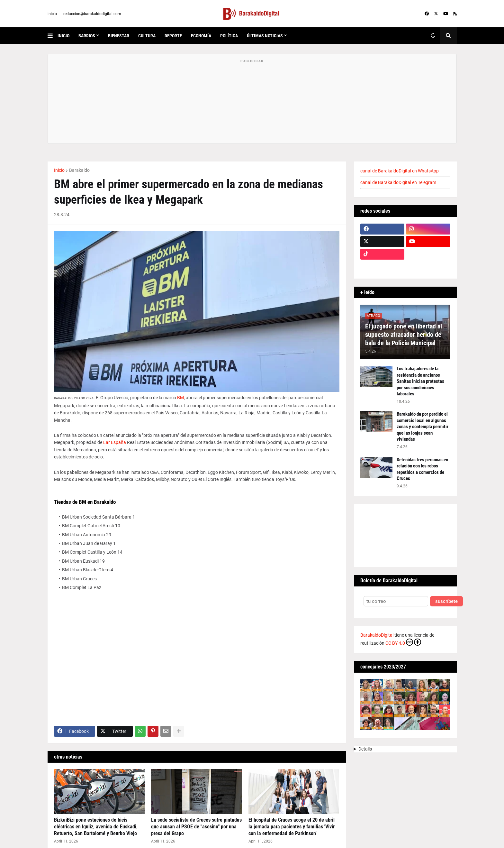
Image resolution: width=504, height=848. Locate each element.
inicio (52, 14)
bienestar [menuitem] (119, 36)
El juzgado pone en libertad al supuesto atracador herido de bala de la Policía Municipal (404, 335)
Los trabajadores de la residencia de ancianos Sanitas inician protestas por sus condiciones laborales (420, 381)
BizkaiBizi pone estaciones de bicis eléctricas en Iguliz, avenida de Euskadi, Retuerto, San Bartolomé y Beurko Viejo (96, 827)
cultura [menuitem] (147, 36)
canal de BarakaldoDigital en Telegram (398, 182)
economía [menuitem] (201, 36)
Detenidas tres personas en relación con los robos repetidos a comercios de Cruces (422, 469)
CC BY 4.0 (403, 642)
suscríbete (446, 601)
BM (180, 398)
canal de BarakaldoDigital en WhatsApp (400, 171)
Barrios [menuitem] (87, 36)
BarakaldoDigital (377, 635)
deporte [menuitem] (173, 36)
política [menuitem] (229, 36)
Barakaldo (79, 170)
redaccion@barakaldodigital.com (92, 14)
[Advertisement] (197, 659)
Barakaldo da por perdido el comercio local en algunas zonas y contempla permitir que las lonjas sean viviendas (423, 427)
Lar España (115, 442)
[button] (53, 36)
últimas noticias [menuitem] (265, 36)
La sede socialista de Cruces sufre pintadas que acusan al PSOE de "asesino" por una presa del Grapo (196, 827)
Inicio (59, 170)
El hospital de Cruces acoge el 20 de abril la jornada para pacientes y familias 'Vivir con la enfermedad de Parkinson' (292, 827)
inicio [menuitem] (63, 36)
